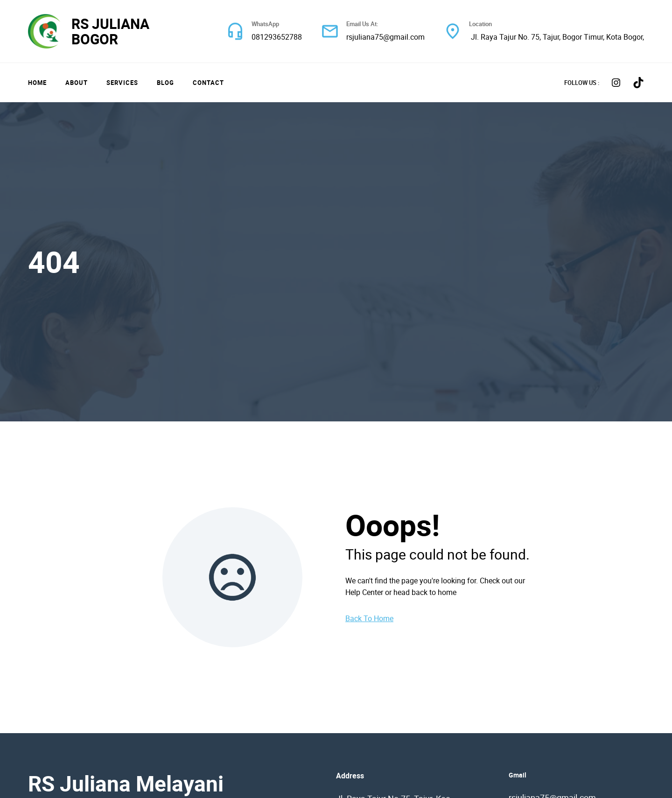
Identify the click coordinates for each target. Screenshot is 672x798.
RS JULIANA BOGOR (110, 31)
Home (37, 83)
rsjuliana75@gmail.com (385, 37)
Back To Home (369, 618)
